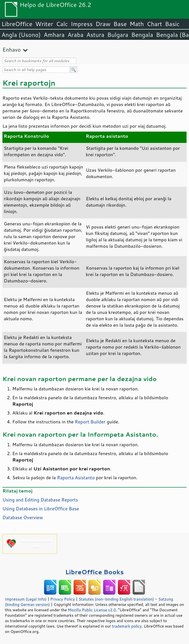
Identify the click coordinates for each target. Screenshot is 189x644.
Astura (95, 35)
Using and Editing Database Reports (40, 500)
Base (120, 24)
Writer (44, 24)
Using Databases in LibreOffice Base (41, 508)
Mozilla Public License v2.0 (92, 610)
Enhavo (12, 50)
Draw (103, 24)
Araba (75, 35)
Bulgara (118, 35)
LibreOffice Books (94, 572)
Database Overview (23, 517)
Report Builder (90, 422)
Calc (62, 24)
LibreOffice (17, 24)
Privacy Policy (63, 599)
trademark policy (127, 626)
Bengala (142, 35)
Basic (172, 24)
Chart (154, 24)
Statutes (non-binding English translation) (116, 599)
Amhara (54, 35)
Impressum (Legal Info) (26, 599)
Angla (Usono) (21, 35)
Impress (82, 24)
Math (137, 24)
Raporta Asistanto (76, 477)
